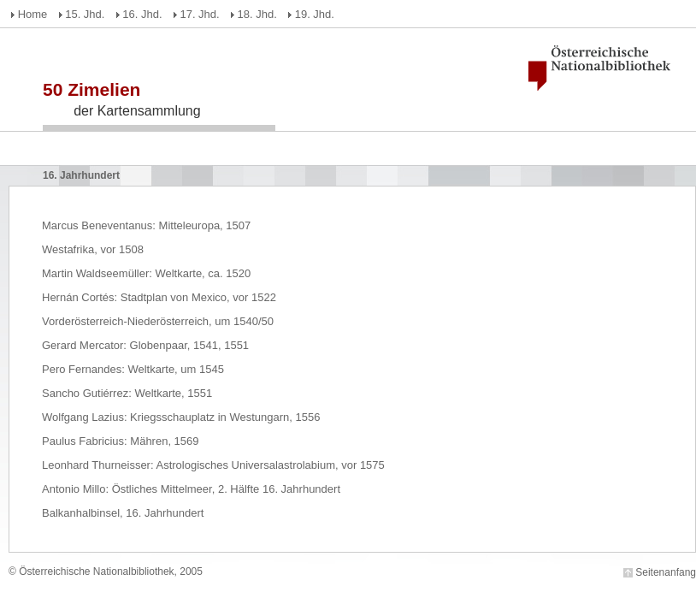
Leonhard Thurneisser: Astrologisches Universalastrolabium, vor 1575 (213, 465)
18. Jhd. (257, 14)
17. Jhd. (199, 14)
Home (33, 14)
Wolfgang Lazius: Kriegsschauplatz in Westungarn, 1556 (181, 417)
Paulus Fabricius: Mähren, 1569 (121, 441)
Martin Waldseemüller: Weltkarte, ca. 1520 (146, 273)
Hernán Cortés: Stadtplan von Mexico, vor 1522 (159, 297)
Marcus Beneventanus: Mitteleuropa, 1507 (146, 225)
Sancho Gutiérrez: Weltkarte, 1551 (127, 393)
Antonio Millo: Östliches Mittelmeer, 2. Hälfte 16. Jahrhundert (191, 489)
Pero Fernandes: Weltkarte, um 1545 (133, 369)
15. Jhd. (85, 14)
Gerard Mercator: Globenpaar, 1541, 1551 (145, 345)
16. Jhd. (142, 14)
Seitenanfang (666, 572)
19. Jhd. (315, 14)
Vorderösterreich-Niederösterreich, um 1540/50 (158, 321)
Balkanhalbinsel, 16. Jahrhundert (123, 513)
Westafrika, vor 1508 (93, 249)
